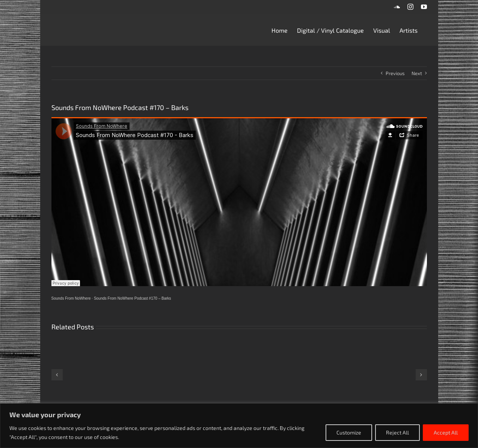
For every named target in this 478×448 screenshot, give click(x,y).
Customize (349, 432)
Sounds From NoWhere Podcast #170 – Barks (133, 298)
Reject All (397, 432)
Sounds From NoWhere (71, 298)
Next (417, 73)
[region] (239, 426)
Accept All (446, 432)
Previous (395, 73)
